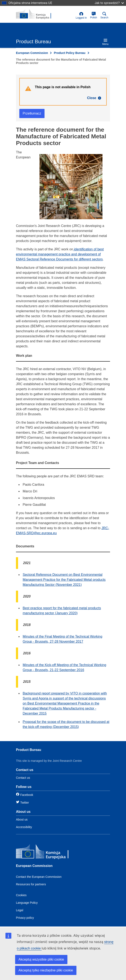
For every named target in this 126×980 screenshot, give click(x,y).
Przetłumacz (32, 113)
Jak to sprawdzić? (109, 3)
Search (104, 15)
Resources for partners (31, 884)
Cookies (21, 895)
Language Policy (27, 903)
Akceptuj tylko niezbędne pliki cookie (46, 970)
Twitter (24, 803)
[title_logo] (36, 14)
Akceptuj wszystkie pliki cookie (41, 959)
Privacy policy (25, 918)
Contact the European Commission (39, 877)
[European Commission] (46, 852)
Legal (20, 910)
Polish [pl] (94, 15)
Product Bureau (29, 750)
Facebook (27, 795)
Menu (105, 42)
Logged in (81, 16)
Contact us (23, 778)
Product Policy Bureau (70, 53)
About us (22, 819)
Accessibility (24, 827)
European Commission (32, 53)
